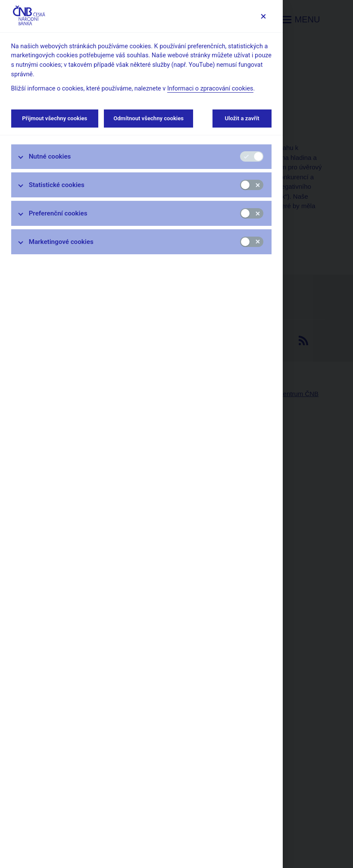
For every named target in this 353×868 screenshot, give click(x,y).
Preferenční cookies (58, 213)
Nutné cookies (50, 156)
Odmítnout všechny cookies (148, 118)
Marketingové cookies (61, 242)
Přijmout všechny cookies (55, 118)
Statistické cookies (57, 185)
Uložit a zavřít (242, 118)
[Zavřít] (263, 16)
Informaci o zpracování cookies (210, 89)
